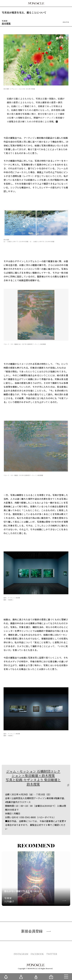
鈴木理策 (6, 24)
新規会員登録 (36, 931)
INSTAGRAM (21, 954)
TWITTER (52, 954)
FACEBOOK (37, 954)
